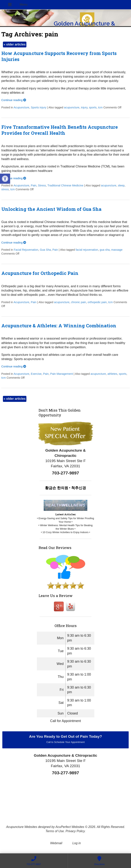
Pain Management (62, 374)
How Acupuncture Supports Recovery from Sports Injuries (59, 56)
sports (93, 107)
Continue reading (14, 100)
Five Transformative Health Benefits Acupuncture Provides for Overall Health (60, 130)
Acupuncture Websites (22, 827)
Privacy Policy (75, 831)
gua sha (105, 250)
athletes (112, 374)
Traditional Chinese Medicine (65, 185)
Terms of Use (55, 831)
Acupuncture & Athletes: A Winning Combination (59, 326)
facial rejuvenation (87, 250)
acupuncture (72, 107)
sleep (121, 185)
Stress (42, 185)
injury (84, 107)
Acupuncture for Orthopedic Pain (40, 273)
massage (117, 250)
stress (5, 189)
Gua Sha (45, 250)
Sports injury (39, 107)
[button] (5, 179)
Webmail (56, 843)
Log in (77, 843)
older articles (15, 44)
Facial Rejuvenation (26, 250)
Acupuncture (21, 107)
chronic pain (79, 302)
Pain (34, 185)
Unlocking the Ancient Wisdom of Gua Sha (51, 209)
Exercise (36, 374)
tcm (100, 107)
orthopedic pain (97, 302)
